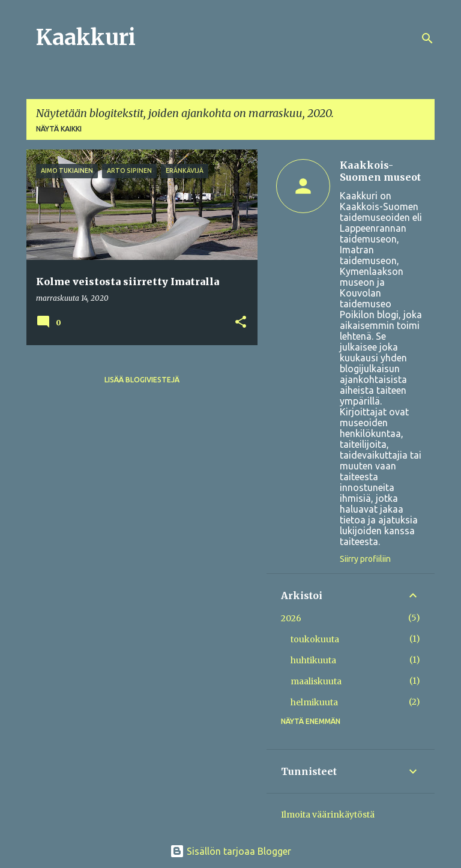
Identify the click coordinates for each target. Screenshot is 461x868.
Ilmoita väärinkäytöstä (328, 815)
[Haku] (427, 38)
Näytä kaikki (59, 129)
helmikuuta (314, 702)
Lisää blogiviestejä (142, 380)
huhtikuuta (313, 660)
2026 (291, 618)
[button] (241, 323)
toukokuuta (315, 639)
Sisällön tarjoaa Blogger (230, 851)
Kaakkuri (86, 38)
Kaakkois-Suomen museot (380, 171)
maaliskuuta (316, 681)
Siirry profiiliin (365, 559)
